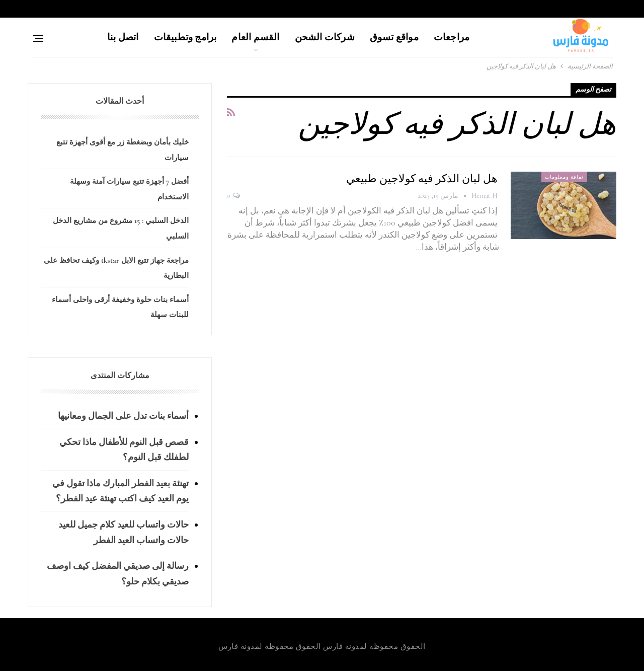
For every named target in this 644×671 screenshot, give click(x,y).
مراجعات (452, 37)
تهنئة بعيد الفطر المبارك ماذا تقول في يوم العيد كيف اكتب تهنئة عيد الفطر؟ (120, 491)
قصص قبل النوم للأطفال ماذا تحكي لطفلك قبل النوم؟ (124, 450)
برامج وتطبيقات (185, 37)
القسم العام (255, 37)
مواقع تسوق (394, 37)
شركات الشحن (325, 37)
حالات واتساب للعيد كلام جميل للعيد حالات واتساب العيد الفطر (124, 532)
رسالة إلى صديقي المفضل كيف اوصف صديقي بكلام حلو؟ (118, 574)
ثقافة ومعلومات (565, 177)
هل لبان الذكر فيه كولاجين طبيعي (422, 179)
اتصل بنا (123, 37)
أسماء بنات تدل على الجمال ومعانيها (123, 416)
